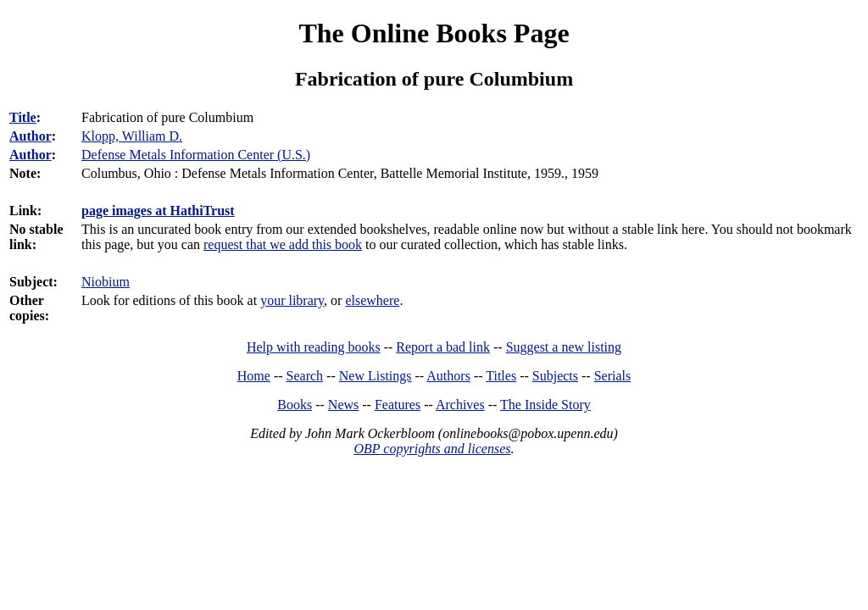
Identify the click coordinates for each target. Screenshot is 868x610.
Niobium (106, 282)
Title (23, 117)
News (343, 405)
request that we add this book (283, 244)
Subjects (555, 376)
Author (31, 136)
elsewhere (372, 300)
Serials (613, 376)
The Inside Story (545, 405)
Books (295, 405)
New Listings (376, 376)
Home (254, 376)
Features (398, 405)
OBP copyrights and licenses (432, 449)
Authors (448, 376)
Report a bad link (443, 347)
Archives (460, 405)
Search (305, 376)
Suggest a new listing (564, 347)
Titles (501, 376)
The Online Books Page (434, 33)
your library (292, 300)
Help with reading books (314, 347)
